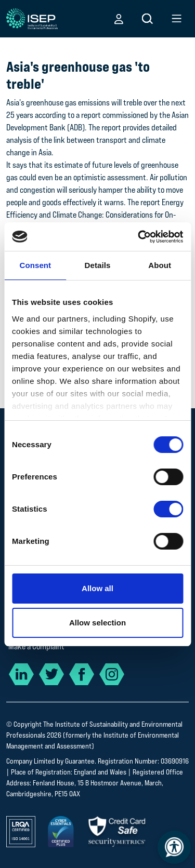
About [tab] (160, 265)
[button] (119, 19)
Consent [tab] (35, 265)
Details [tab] (98, 265)
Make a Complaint (36, 646)
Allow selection (97, 623)
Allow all (97, 588)
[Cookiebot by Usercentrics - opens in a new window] (139, 237)
